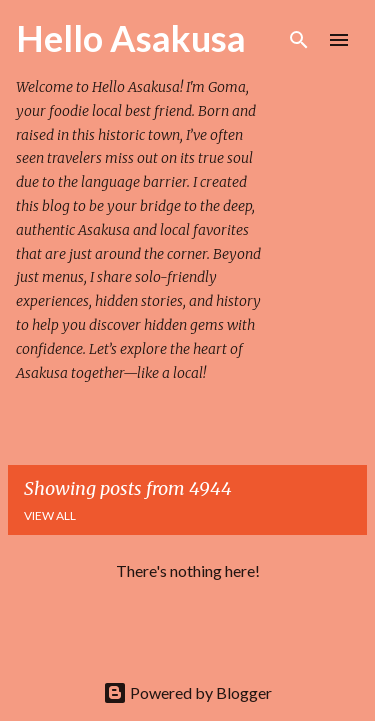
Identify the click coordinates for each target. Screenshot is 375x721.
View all (50, 515)
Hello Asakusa (131, 38)
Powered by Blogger (187, 692)
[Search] (299, 40)
